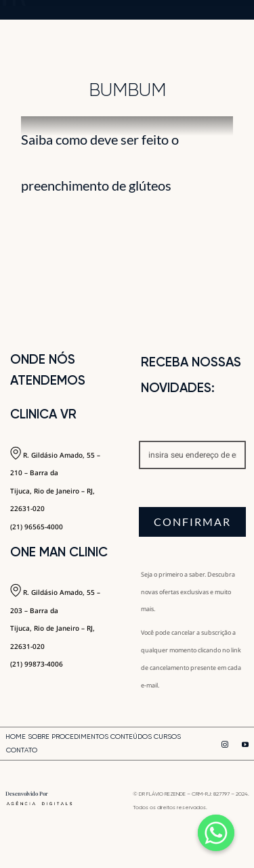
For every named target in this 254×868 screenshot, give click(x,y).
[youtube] (245, 744)
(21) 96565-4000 (37, 527)
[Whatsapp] (216, 833)
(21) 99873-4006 (37, 664)
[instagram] (225, 744)
